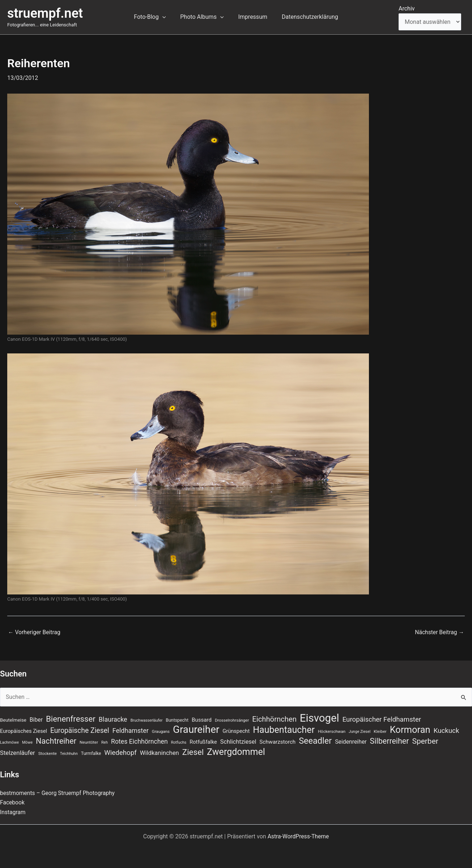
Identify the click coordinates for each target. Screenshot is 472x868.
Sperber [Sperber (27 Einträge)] (425, 741)
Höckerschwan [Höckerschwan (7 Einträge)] (332, 731)
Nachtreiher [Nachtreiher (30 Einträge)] (56, 741)
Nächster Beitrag (439, 632)
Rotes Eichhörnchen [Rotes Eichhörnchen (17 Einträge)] (139, 741)
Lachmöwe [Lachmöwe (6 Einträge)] (9, 742)
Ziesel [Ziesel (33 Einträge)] (193, 752)
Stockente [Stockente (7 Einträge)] (48, 753)
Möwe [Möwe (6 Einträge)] (27, 742)
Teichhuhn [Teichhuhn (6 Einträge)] (69, 754)
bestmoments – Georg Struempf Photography (59, 793)
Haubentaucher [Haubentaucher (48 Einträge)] (284, 729)
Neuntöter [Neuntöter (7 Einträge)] (89, 742)
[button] (167, 17)
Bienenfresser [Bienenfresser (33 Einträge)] (71, 717)
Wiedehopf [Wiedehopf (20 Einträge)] (120, 753)
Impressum (251, 17)
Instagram (13, 812)
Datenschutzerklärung (306, 17)
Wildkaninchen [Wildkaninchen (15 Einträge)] (160, 753)
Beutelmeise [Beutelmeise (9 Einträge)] (13, 719)
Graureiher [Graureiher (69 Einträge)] (196, 729)
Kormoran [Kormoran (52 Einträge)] (410, 729)
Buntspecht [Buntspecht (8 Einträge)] (177, 719)
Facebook (12, 802)
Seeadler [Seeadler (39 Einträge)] (315, 740)
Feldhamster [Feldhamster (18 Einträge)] (131, 730)
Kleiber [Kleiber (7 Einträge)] (380, 731)
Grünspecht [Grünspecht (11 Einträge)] (236, 730)
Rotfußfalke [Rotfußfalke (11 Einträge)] (203, 742)
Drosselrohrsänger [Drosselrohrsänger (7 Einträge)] (232, 719)
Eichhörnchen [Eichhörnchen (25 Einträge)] (274, 718)
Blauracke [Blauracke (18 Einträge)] (113, 718)
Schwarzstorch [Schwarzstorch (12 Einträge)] (277, 742)
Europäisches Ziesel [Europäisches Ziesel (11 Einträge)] (24, 730)
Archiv (407, 8)
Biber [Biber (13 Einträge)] (36, 718)
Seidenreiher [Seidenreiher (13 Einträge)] (351, 741)
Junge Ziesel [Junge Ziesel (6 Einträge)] (360, 731)
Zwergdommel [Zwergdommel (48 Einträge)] (236, 752)
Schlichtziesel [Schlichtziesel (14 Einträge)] (238, 741)
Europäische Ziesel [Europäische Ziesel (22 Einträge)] (80, 730)
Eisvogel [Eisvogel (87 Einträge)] (320, 717)
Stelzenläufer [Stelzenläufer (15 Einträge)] (18, 753)
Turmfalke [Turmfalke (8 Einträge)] (91, 753)
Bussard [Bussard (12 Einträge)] (202, 718)
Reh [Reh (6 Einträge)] (105, 742)
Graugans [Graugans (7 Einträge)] (161, 731)
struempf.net (45, 13)
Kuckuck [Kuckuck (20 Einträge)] (447, 730)
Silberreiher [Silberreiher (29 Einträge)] (390, 741)
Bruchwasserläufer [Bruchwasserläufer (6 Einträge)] (147, 719)
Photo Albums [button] (203, 17)
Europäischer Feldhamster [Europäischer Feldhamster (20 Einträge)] (382, 718)
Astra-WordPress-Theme (298, 836)
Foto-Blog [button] (154, 17)
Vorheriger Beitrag (35, 632)
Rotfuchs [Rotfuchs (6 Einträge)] (179, 742)
